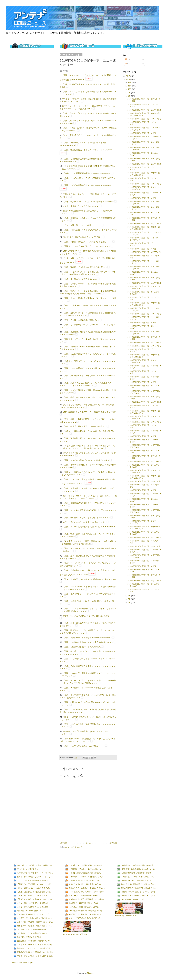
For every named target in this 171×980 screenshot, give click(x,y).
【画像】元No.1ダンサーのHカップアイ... (85, 880)
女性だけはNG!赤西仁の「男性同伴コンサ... (34, 941)
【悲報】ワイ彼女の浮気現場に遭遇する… (81, 320)
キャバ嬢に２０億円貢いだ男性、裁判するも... (35, 865)
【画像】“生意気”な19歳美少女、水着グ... (85, 873)
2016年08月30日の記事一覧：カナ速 (142, 133)
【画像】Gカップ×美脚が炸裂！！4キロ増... (86, 865)
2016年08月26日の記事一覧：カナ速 (142, 382)
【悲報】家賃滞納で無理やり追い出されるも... (35, 899)
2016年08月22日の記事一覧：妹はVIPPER (144, 581)
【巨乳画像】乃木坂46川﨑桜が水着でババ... (86, 869)
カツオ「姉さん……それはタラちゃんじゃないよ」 (85, 522)
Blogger (90, 973)
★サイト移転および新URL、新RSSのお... (34, 903)
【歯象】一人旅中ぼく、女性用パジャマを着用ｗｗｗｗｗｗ (88, 202)
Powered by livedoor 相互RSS (23, 963)
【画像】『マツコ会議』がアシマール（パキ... (139, 892)
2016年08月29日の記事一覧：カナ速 (142, 198)
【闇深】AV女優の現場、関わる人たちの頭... (35, 884)
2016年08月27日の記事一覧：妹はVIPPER (144, 283)
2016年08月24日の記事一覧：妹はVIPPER (144, 461)
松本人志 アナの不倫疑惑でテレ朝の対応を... (138, 884)
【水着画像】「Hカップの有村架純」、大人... (87, 877)
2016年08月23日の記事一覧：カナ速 (142, 566)
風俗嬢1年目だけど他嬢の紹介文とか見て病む (82, 237)
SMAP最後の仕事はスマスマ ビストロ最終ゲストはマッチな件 (89, 412)
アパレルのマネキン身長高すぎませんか (33, 880)
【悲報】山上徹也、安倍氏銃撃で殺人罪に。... (35, 892)
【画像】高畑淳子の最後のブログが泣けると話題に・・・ (87, 242)
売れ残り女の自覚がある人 (28, 869)
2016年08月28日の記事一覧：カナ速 (142, 249)
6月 (130, 599)
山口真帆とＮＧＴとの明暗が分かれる (32, 930)
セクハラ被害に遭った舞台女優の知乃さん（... (87, 884)
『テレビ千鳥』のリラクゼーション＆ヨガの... (87, 892)
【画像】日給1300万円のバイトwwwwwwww (82, 647)
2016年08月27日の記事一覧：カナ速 (142, 323)
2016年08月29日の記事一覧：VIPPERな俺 (144, 184)
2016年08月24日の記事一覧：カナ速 (142, 490)
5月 (130, 603)
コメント (129, 64)
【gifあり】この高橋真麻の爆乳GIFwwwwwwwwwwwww (87, 173)
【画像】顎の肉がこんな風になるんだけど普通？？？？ (86, 518)
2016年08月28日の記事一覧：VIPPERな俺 (144, 252)
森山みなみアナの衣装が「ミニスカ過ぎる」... (87, 888)
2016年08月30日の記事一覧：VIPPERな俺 (144, 119)
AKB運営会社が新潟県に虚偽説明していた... (86, 911)
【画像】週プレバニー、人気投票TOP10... (34, 888)
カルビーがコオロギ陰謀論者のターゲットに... (87, 896)
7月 (130, 596)
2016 (128, 80)
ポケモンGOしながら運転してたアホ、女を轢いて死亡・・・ (89, 616)
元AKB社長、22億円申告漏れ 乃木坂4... (85, 903)
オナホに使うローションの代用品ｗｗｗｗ (81, 206)
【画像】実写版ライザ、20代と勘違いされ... (34, 896)
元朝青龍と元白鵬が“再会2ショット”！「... (34, 911)
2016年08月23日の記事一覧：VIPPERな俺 (144, 546)
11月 (130, 86)
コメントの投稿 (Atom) (73, 847)
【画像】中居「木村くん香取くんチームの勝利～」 (85, 426)
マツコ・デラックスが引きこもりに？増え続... (35, 956)
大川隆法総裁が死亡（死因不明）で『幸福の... (87, 899)
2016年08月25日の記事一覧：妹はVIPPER (144, 402)
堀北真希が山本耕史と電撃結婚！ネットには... (35, 952)
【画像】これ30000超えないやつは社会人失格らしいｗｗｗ (88, 642)
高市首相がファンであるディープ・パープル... (35, 873)
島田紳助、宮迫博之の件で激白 (29, 937)
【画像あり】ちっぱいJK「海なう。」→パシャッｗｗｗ (87, 246)
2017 (128, 76)
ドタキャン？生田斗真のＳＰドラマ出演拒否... (35, 945)
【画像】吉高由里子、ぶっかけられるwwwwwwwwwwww (87, 638)
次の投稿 (63, 843)
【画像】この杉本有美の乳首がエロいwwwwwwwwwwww (87, 185)
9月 (130, 93)
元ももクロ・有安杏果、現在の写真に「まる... (35, 922)
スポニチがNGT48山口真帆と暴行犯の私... (85, 918)
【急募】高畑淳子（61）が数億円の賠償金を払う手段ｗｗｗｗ (89, 579)
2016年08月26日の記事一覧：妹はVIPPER (144, 343)
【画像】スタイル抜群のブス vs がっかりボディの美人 (86, 460)
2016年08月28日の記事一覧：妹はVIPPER (144, 224)
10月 (130, 89)
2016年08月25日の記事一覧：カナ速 (142, 436)
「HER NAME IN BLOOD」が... (133, 899)
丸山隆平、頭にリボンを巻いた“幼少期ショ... (35, 918)
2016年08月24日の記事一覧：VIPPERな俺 (144, 481)
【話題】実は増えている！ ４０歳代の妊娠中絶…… (85, 267)
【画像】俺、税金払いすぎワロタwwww (80, 279)
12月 (130, 82)
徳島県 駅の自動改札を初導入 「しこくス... (35, 877)
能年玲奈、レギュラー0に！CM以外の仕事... (34, 948)
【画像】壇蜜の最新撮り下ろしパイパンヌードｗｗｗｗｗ (87, 150)
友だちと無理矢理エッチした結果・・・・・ (82, 225)
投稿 (128, 59)
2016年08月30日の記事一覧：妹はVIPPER (144, 110)
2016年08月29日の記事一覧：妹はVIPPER (144, 164)
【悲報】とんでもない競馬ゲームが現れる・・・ (84, 746)
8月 (130, 96)
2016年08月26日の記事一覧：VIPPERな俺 (144, 346)
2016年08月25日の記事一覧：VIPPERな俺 (144, 422)
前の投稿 (113, 843)
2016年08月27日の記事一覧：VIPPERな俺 (144, 314)
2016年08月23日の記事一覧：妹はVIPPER (144, 538)
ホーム (88, 843)
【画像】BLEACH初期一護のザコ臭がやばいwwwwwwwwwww (89, 527)
